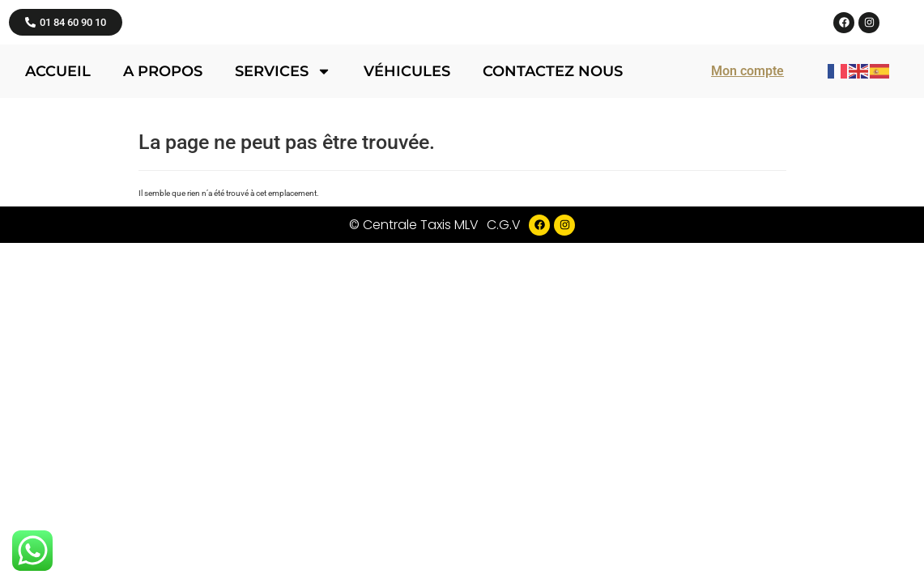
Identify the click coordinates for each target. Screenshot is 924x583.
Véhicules (407, 147)
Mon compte (747, 146)
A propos (163, 147)
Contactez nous (553, 147)
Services (283, 147)
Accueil (58, 147)
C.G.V (504, 300)
